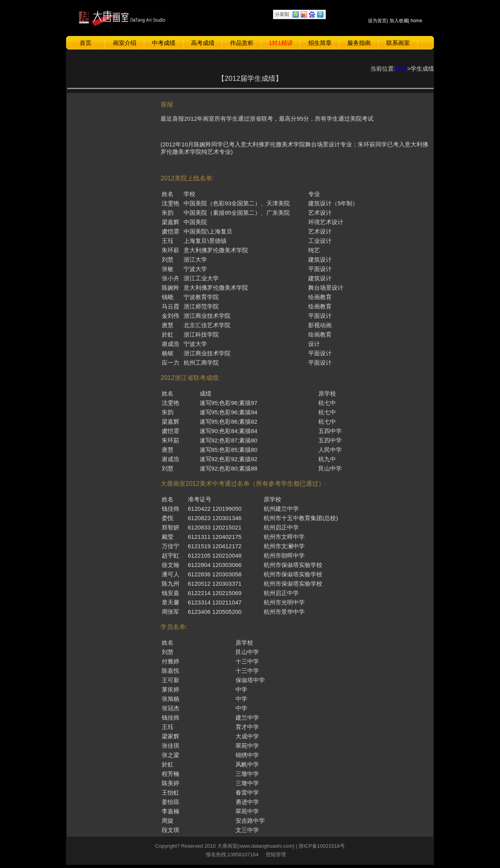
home (416, 21)
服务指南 (359, 43)
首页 (86, 43)
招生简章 (320, 43)
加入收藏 (399, 21)
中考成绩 (164, 43)
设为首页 (377, 21)
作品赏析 (242, 43)
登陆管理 (274, 855)
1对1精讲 (281, 43)
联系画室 (398, 43)
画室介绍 (125, 43)
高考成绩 (203, 43)
